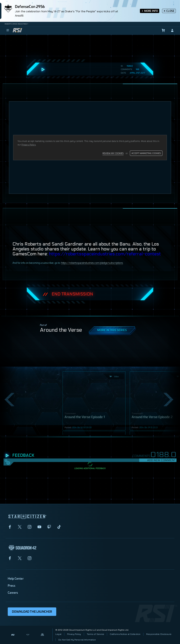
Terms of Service (96, 634)
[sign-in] (172, 30)
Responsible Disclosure (159, 634)
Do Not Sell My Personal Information (77, 640)
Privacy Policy (74, 634)
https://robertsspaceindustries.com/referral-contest (105, 254)
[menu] (8, 30)
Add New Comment (161, 460)
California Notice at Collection (125, 634)
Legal (58, 634)
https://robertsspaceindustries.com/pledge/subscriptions (92, 263)
